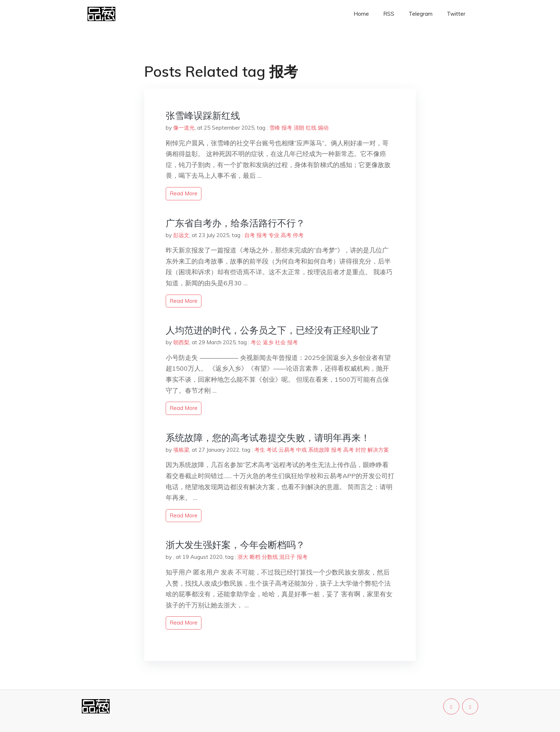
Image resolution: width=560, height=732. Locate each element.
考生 (260, 450)
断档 (255, 557)
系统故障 (319, 450)
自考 (250, 235)
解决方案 (378, 450)
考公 (256, 342)
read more (184, 193)
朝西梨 (181, 342)
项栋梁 (181, 450)
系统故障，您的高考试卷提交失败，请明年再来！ (268, 438)
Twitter (456, 14)
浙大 (243, 557)
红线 (311, 128)
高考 (286, 235)
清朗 (299, 128)
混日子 (287, 557)
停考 (298, 235)
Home (361, 14)
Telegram (421, 14)
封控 (361, 450)
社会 (280, 342)
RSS (389, 14)
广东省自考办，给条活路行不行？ (235, 223)
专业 (274, 235)
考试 (272, 450)
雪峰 (275, 128)
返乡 (268, 342)
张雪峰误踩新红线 (203, 116)
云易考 (287, 450)
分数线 (270, 557)
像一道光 (184, 128)
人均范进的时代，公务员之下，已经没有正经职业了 (272, 330)
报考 (287, 128)
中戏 (301, 450)
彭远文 (181, 235)
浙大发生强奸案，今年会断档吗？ (235, 545)
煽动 (323, 128)
